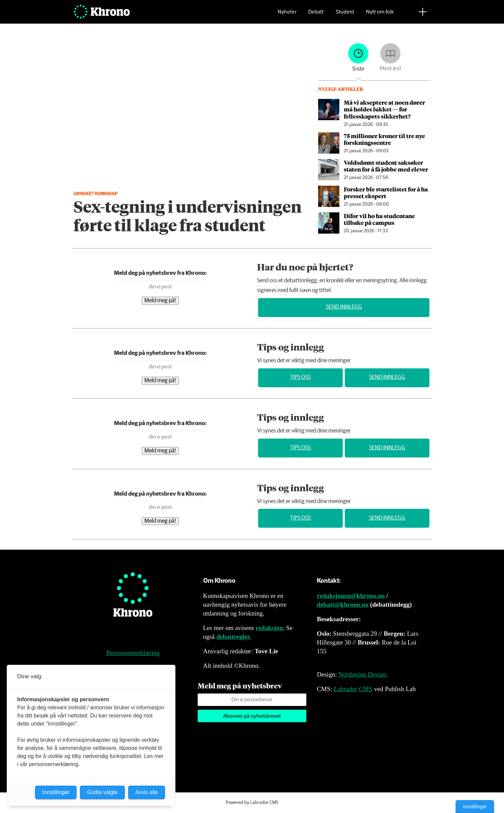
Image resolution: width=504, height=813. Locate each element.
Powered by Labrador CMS (252, 803)
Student (345, 15)
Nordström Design (362, 674)
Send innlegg (344, 307)
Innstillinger (475, 807)
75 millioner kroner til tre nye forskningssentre (384, 139)
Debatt (316, 15)
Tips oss (300, 377)
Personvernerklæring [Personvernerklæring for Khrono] (133, 653)
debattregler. (234, 637)
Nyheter (287, 15)
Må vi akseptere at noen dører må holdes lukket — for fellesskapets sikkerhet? (384, 109)
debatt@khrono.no (343, 605)
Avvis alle (147, 792)
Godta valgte (102, 792)
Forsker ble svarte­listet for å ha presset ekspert (386, 192)
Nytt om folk (380, 15)
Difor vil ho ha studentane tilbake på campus (379, 219)
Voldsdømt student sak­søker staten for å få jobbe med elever (386, 166)
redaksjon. (270, 628)
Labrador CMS (353, 689)
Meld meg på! (160, 301)
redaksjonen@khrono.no (351, 596)
